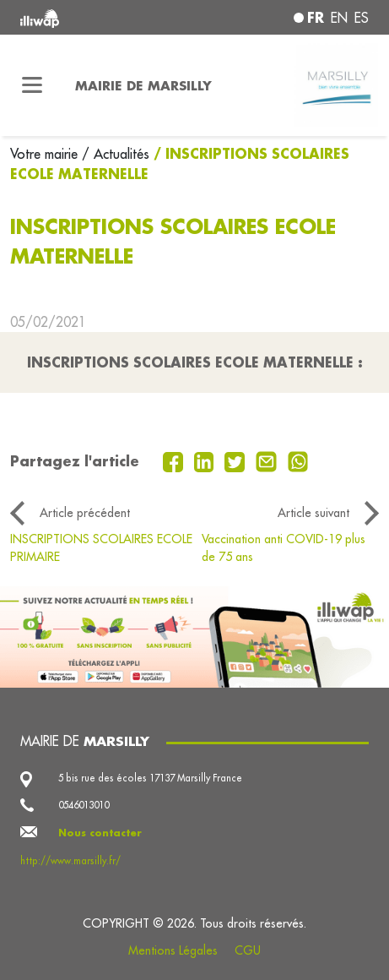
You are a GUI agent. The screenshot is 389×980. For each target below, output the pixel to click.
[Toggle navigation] (32, 85)
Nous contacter (100, 833)
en (339, 18)
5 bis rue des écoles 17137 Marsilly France (150, 778)
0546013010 (84, 805)
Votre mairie (46, 154)
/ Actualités (116, 154)
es (362, 18)
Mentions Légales (173, 950)
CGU (248, 950)
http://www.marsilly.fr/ (70, 861)
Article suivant (313, 513)
